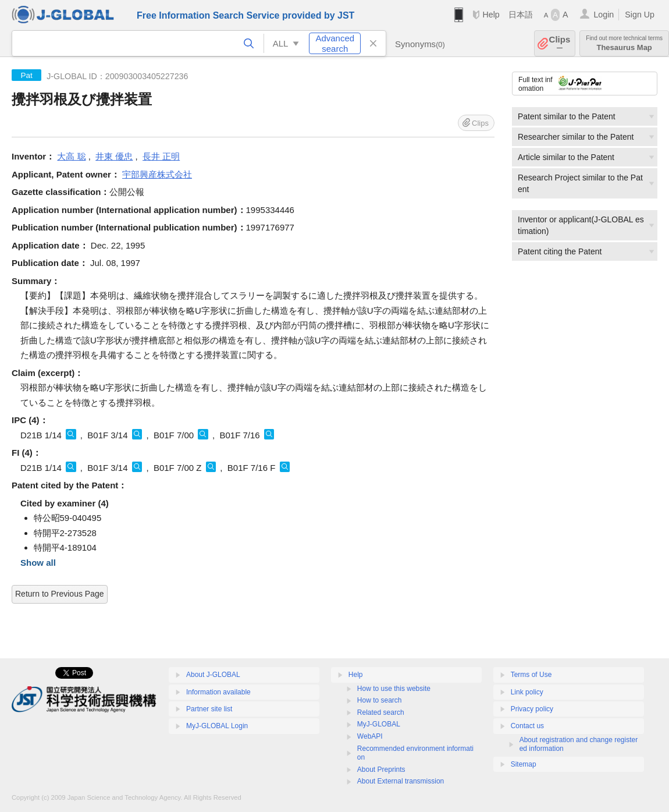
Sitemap (524, 764)
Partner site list (209, 709)
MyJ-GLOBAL (379, 724)
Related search (381, 712)
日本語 (521, 15)
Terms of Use (531, 675)
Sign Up (640, 15)
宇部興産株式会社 (157, 174)
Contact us (527, 726)
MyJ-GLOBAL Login (217, 726)
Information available (218, 692)
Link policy (527, 692)
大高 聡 (71, 156)
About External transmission (401, 781)
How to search (380, 700)
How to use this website (394, 689)
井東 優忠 (114, 156)
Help (491, 15)
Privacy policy (532, 709)
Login (604, 15)
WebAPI (370, 736)
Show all (38, 563)
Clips (560, 43)
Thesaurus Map (624, 43)
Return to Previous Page (60, 594)
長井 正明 (161, 156)
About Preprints (381, 770)
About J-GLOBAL (213, 675)
